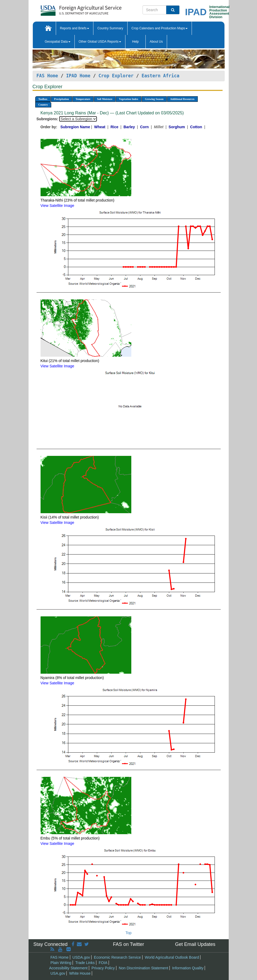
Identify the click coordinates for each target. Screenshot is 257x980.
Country (43, 105)
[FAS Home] (68, 9)
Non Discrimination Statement (143, 968)
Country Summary (110, 28)
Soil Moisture (105, 99)
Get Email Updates (195, 944)
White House (80, 973)
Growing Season (154, 99)
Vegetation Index (129, 99)
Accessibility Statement (68, 968)
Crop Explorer (116, 76)
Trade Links (85, 963)
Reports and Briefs (75, 28)
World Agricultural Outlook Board (172, 957)
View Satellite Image (58, 206)
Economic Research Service (117, 957)
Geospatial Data (58, 42)
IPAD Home (78, 76)
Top (128, 933)
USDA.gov (81, 957)
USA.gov (58, 973)
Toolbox (43, 99)
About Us (156, 42)
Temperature (83, 99)
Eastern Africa (161, 76)
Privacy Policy (103, 968)
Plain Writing (61, 963)
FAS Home (47, 76)
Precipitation (62, 99)
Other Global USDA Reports (100, 42)
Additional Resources (182, 99)
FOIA (103, 963)
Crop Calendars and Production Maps (160, 28)
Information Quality (188, 968)
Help (135, 42)
